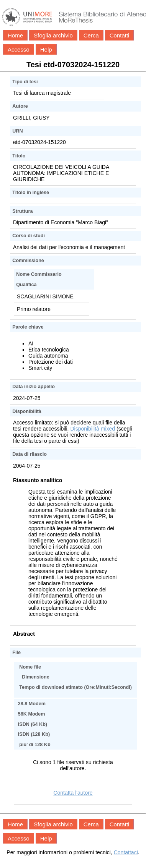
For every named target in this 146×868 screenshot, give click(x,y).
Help (46, 49)
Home (15, 35)
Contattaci (126, 852)
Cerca (91, 35)
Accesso (19, 49)
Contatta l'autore (73, 793)
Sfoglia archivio (53, 35)
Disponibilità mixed (93, 429)
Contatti (120, 35)
